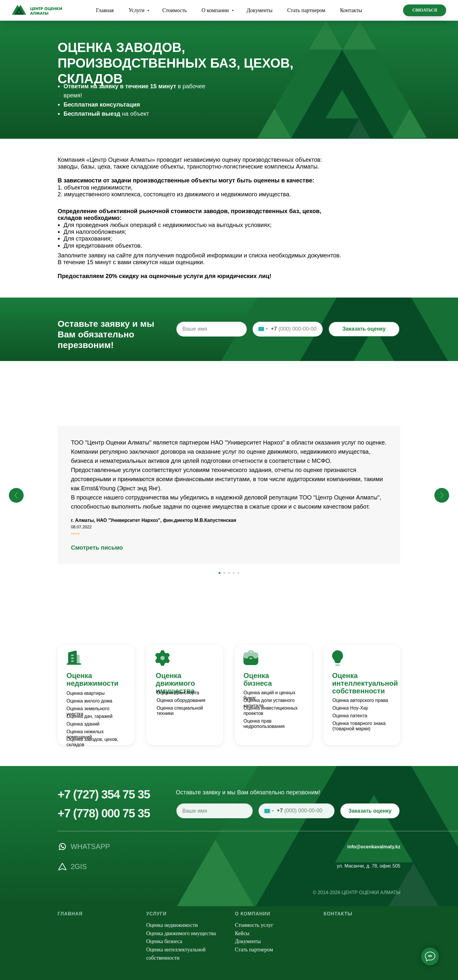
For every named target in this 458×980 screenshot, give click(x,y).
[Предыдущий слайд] (16, 495)
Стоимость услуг (254, 925)
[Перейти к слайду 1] (220, 573)
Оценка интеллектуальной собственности (365, 683)
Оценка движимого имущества (175, 683)
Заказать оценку (364, 329)
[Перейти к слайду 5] (238, 573)
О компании (216, 10)
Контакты (351, 10)
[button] (425, 10)
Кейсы (242, 933)
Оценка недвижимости (92, 679)
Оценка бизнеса (258, 679)
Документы (260, 10)
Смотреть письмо (97, 548)
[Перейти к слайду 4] (234, 573)
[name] (212, 329)
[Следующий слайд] (442, 495)
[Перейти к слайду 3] (229, 573)
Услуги (137, 10)
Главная (105, 10)
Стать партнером (306, 10)
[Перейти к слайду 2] (224, 573)
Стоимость (174, 10)
